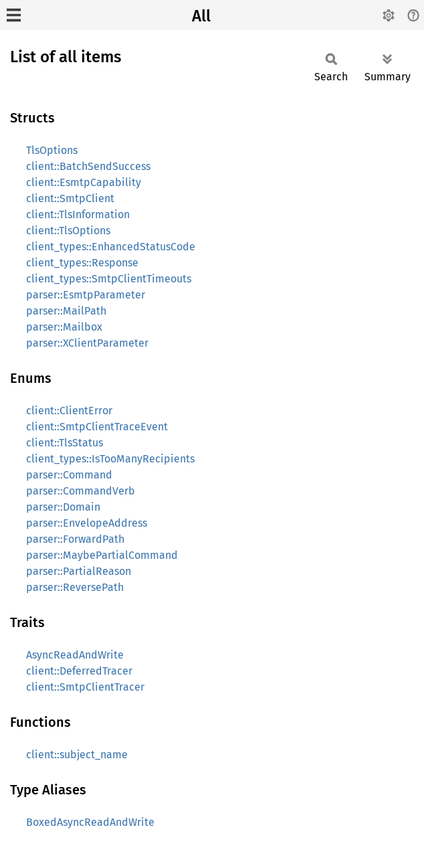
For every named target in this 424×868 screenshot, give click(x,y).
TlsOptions (52, 150)
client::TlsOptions (68, 231)
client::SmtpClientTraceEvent (97, 427)
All (201, 16)
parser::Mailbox (64, 327)
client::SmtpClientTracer (85, 687)
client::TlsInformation (78, 214)
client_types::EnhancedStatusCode (111, 247)
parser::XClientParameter (87, 343)
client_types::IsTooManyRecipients (110, 459)
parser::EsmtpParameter (86, 295)
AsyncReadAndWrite (75, 655)
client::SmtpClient (70, 198)
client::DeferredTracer (79, 671)
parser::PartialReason (79, 571)
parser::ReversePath (75, 587)
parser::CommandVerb (81, 491)
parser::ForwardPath (75, 539)
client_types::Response (82, 263)
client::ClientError (69, 411)
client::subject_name (77, 755)
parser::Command (69, 475)
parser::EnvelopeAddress (87, 523)
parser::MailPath (66, 311)
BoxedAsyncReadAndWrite (90, 822)
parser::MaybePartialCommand (102, 555)
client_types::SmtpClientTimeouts (109, 279)
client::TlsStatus (65, 443)
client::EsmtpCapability (84, 182)
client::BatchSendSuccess (88, 166)
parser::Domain (63, 507)
